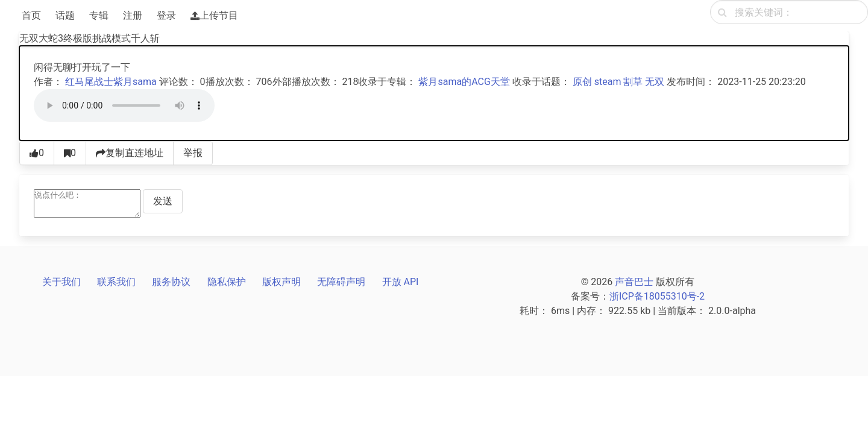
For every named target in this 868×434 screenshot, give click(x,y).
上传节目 (214, 15)
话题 (65, 15)
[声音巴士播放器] (124, 105)
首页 (31, 15)
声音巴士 (634, 282)
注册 (133, 15)
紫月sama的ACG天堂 (464, 82)
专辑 (99, 15)
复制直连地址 (130, 153)
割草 (633, 82)
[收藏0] (70, 153)
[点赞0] (37, 153)
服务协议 (171, 282)
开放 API (401, 282)
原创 (582, 82)
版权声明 (281, 282)
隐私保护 (227, 282)
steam (608, 82)
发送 (163, 201)
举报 (193, 153)
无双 (655, 82)
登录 (166, 15)
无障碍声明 (341, 282)
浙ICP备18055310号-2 (657, 296)
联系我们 (116, 282)
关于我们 (61, 282)
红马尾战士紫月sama (111, 82)
